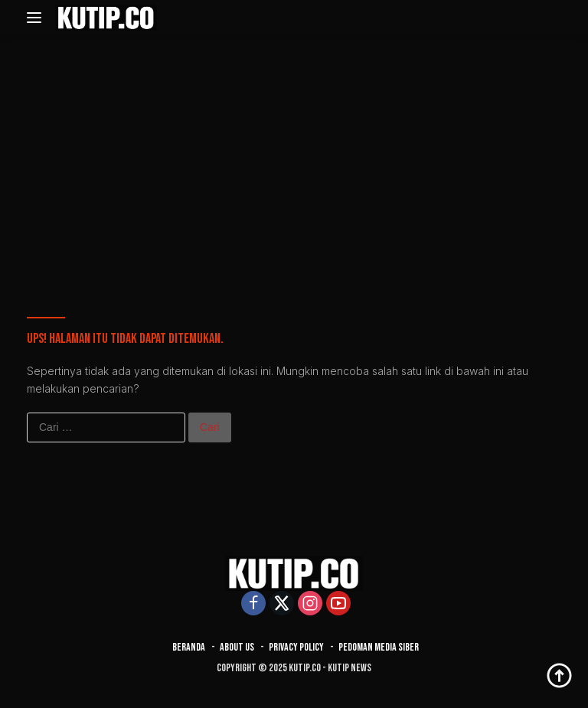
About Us (237, 647)
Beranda (189, 647)
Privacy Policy (296, 647)
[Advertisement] (294, 158)
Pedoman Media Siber (379, 647)
